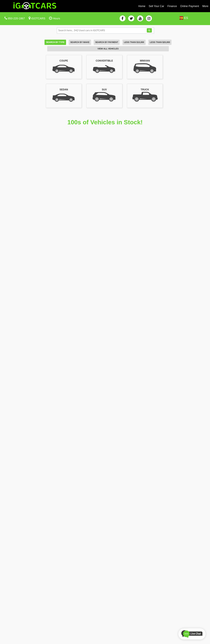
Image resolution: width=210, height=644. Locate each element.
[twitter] (131, 18)
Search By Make (80, 42)
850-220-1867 (16, 18)
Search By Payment (107, 42)
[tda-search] (149, 30)
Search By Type (55, 42)
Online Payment (190, 6)
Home (142, 6)
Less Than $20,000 (160, 42)
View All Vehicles (108, 49)
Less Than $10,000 (134, 42)
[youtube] (140, 18)
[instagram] (149, 18)
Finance (172, 6)
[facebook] (123, 18)
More (205, 6)
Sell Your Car (156, 6)
